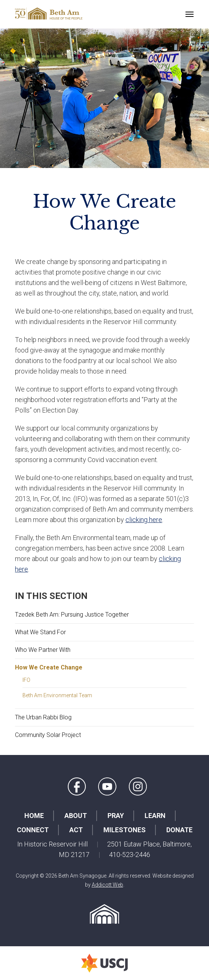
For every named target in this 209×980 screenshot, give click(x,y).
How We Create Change (49, 667)
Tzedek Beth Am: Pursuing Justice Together (72, 615)
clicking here (144, 520)
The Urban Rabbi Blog (43, 717)
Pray (116, 816)
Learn (155, 816)
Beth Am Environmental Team (57, 695)
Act (76, 830)
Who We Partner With (43, 650)
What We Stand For (40, 632)
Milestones (125, 830)
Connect (33, 830)
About (76, 816)
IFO (26, 680)
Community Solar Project (48, 735)
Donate (179, 830)
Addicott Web (107, 885)
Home (34, 816)
